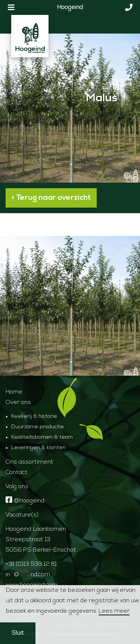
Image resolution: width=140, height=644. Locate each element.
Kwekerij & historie (34, 416)
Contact (17, 473)
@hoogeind (25, 501)
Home (14, 392)
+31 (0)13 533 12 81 (31, 564)
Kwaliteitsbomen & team (42, 437)
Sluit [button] (18, 633)
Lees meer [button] (114, 611)
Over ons (18, 402)
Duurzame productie (38, 427)
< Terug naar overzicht (51, 198)
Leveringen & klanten (38, 448)
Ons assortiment (29, 462)
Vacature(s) (22, 515)
